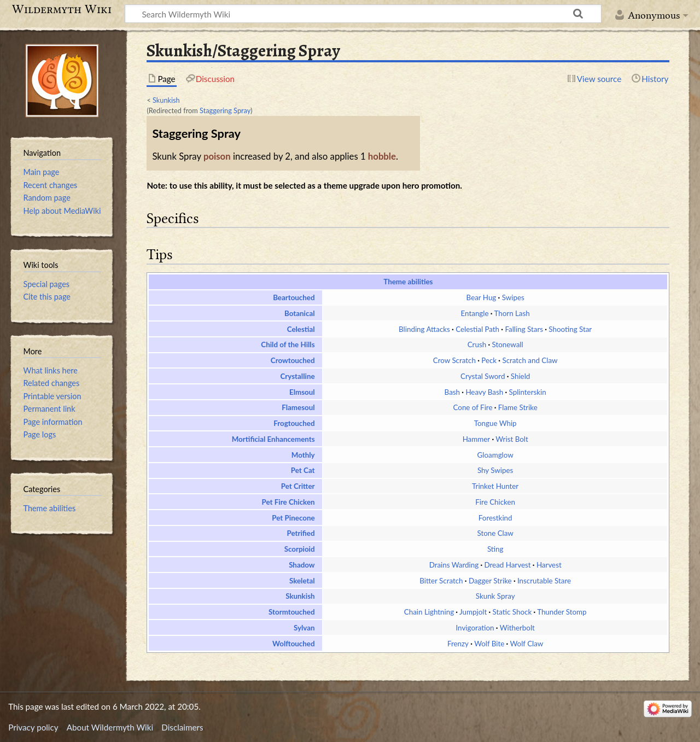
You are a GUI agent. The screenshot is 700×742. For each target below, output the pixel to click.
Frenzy (458, 644)
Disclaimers (182, 727)
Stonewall (508, 344)
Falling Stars (524, 329)
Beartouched (294, 297)
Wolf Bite (489, 644)
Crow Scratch (454, 360)
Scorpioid (300, 549)
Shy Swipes (495, 470)
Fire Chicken (495, 502)
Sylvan (304, 628)
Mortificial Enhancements (273, 439)
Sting (495, 549)
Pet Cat (303, 470)
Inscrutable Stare (544, 581)
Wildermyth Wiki (62, 9)
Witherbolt (517, 628)
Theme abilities (408, 282)
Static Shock (512, 612)
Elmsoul (302, 392)
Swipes (513, 297)
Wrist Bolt (512, 439)
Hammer (477, 439)
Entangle (475, 313)
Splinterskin (528, 392)
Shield (520, 376)
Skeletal (302, 581)
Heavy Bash (484, 392)
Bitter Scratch (441, 581)
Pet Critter (298, 486)
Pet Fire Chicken (288, 502)
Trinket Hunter (495, 486)
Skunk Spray (495, 596)
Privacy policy (33, 727)
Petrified (301, 533)
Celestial (301, 329)
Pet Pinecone (293, 518)
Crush (477, 344)
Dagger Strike (490, 581)
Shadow (302, 565)
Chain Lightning (429, 612)
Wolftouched (294, 644)
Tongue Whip (495, 423)
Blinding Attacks (424, 329)
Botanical (299, 313)
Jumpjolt (473, 612)
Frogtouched (294, 423)
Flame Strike (518, 407)
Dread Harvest (507, 565)
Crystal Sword (483, 376)
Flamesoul (298, 407)
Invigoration (475, 628)
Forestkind (495, 518)
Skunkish (166, 100)
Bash (452, 392)
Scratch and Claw (530, 360)
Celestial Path (477, 329)
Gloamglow (495, 455)
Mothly (303, 455)
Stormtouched (292, 612)
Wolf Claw (527, 644)
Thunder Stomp (562, 612)
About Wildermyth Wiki (110, 727)
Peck (489, 360)
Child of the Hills (288, 344)
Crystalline (298, 376)
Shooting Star (570, 329)
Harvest (549, 565)
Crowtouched (293, 360)
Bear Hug (482, 297)
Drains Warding (454, 565)
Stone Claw (495, 533)
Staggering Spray (225, 110)
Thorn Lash (512, 313)
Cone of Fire (473, 407)
